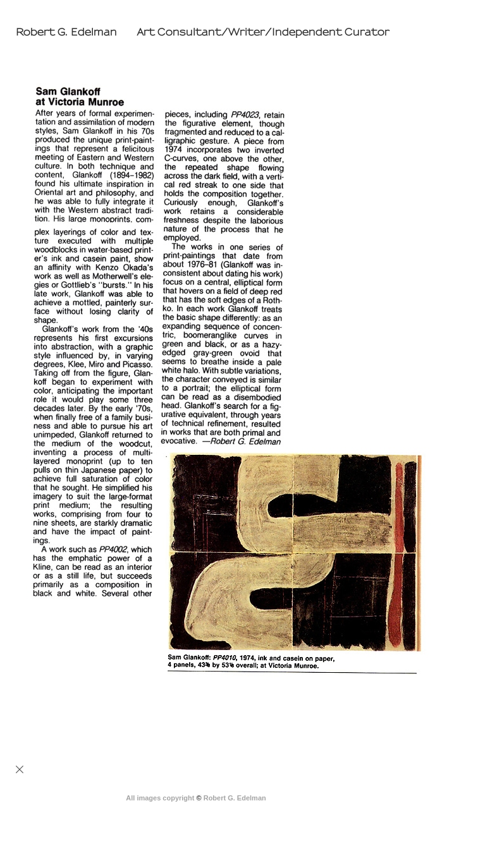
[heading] (200, 32)
